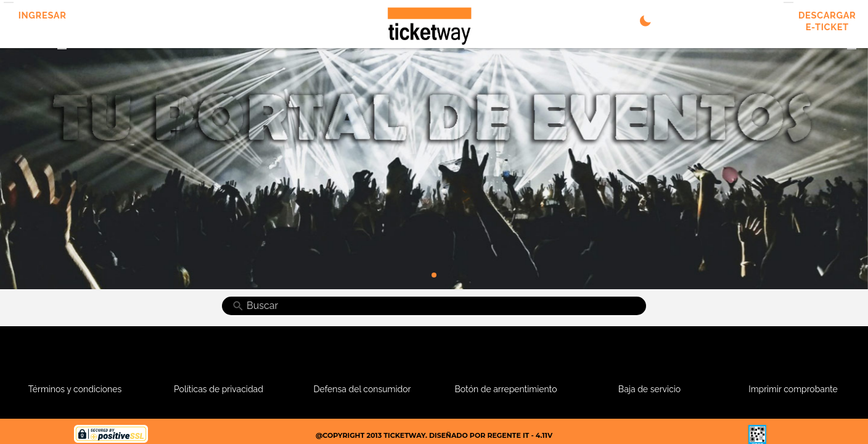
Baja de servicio (649, 389)
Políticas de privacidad (219, 389)
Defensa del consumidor (362, 389)
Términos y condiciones (75, 389)
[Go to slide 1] (434, 275)
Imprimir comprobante (793, 389)
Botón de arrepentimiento (506, 389)
